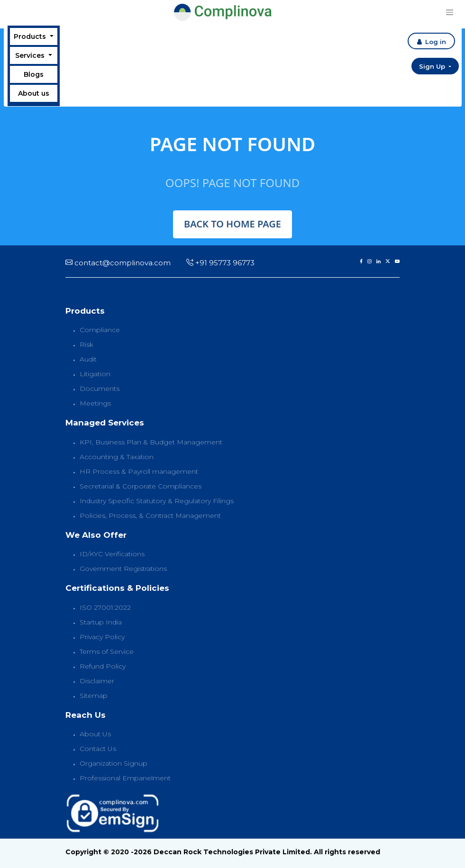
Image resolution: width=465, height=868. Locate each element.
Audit (88, 359)
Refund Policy (103, 666)
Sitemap (94, 696)
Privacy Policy (102, 637)
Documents (100, 389)
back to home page (232, 224)
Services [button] (31, 55)
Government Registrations (123, 569)
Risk (87, 344)
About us (34, 93)
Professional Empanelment (125, 778)
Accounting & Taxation (117, 457)
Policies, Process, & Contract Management (150, 515)
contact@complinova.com (118, 263)
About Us (95, 734)
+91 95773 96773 (220, 263)
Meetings (95, 403)
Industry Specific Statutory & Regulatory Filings (157, 501)
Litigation (95, 374)
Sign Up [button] (433, 66)
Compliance (100, 330)
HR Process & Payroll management (139, 471)
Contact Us (98, 749)
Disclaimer (97, 681)
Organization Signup (114, 763)
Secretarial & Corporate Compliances (141, 486)
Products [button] (31, 36)
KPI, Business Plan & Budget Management (151, 442)
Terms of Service (107, 651)
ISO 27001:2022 (105, 607)
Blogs (34, 74)
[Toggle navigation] (449, 12)
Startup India (101, 622)
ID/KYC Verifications (112, 554)
